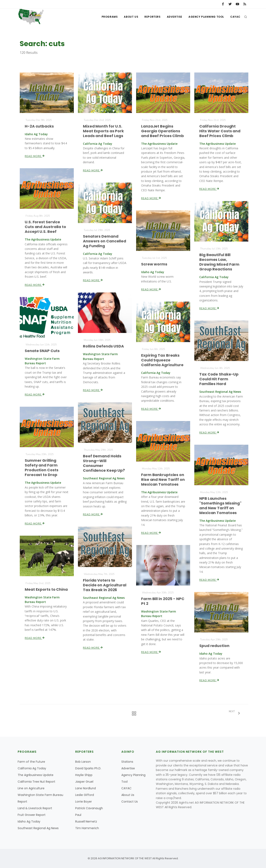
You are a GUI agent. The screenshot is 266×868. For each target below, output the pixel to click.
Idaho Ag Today (29, 821)
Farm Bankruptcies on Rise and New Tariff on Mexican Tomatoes (163, 479)
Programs (110, 17)
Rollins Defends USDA (103, 346)
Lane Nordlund (86, 788)
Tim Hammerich (87, 828)
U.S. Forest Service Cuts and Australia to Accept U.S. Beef (46, 227)
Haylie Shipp (84, 775)
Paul (78, 815)
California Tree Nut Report (36, 782)
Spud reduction (214, 646)
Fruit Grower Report (32, 815)
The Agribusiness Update (36, 775)
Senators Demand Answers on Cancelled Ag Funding (105, 241)
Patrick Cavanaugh (89, 808)
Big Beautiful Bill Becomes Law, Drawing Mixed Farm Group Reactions (219, 262)
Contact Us (130, 802)
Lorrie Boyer (84, 802)
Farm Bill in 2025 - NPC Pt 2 (163, 601)
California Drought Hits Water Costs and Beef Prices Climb (220, 131)
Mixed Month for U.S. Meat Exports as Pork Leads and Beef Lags (103, 131)
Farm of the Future (31, 762)
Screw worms (154, 264)
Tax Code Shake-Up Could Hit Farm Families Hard (219, 379)
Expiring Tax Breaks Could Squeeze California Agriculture (162, 360)
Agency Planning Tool (206, 17)
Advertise (175, 17)
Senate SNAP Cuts (42, 351)
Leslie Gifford (85, 795)
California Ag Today (32, 768)
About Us (131, 17)
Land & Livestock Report (35, 808)
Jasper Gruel (84, 782)
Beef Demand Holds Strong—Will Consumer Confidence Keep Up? (104, 463)
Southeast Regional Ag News (38, 828)
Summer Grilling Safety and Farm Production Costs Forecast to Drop (42, 468)
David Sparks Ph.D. (88, 768)
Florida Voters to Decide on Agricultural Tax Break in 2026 (105, 585)
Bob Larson (83, 762)
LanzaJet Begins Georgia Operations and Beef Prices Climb (163, 131)
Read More (35, 156)
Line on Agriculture (31, 788)
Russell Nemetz (86, 821)
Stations (127, 762)
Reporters (152, 17)
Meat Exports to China (46, 589)
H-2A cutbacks (39, 126)
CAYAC (235, 17)
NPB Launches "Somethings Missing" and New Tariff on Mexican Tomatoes (220, 505)
